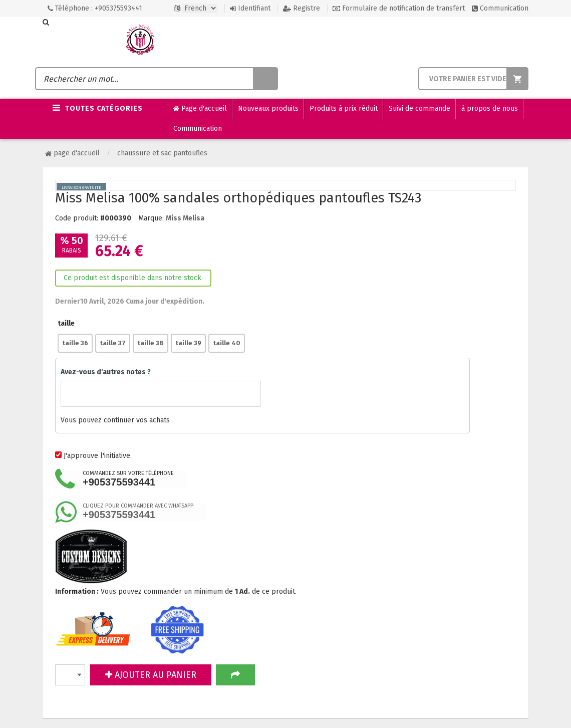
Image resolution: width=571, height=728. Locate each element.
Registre (302, 8)
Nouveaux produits (268, 108)
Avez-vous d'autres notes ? (106, 372)
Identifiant (250, 8)
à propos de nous (490, 108)
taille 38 (151, 343)
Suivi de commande (419, 108)
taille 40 (227, 343)
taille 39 (188, 343)
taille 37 (113, 343)
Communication (500, 8)
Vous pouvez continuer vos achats (262, 420)
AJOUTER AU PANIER (151, 675)
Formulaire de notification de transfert (399, 8)
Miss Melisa (185, 218)
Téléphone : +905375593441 (95, 8)
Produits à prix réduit (344, 108)
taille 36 (75, 343)
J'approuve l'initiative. (98, 456)
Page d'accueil (200, 109)
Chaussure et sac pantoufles (162, 153)
